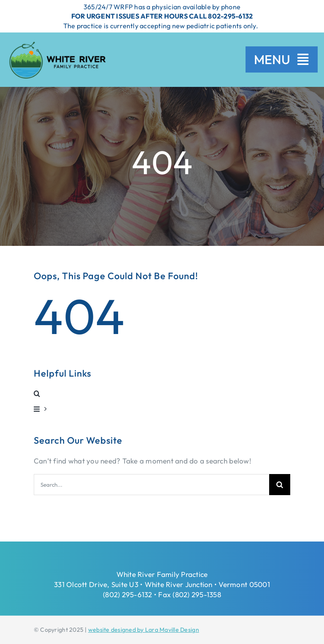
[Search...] (151, 485)
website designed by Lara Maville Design (144, 630)
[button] (162, 393)
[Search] (280, 485)
